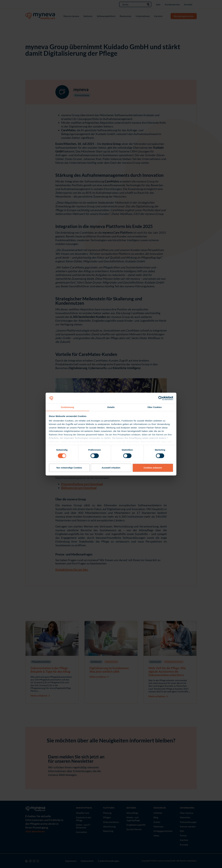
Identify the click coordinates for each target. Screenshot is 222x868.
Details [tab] (111, 407)
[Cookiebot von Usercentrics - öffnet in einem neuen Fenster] (160, 398)
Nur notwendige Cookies (69, 468)
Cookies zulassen (153, 468)
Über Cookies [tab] (155, 407)
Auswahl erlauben (111, 468)
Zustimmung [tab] (67, 407)
